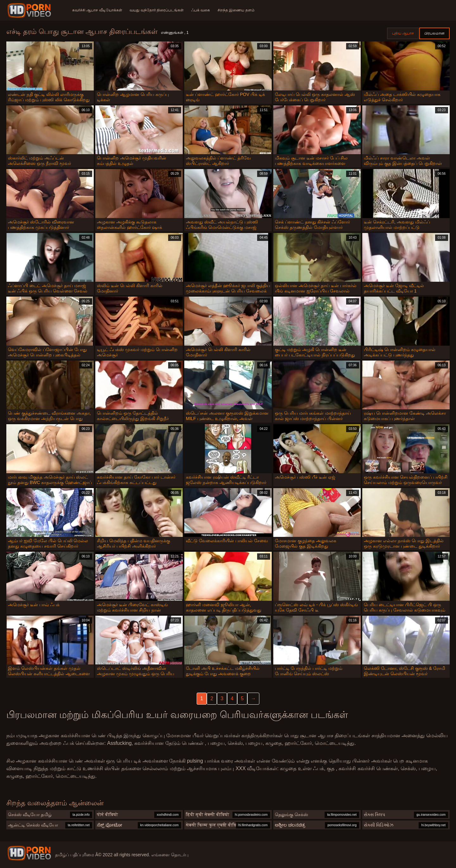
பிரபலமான (434, 33)
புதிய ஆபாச (403, 33)
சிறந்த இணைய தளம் (236, 10)
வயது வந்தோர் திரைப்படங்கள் (157, 10)
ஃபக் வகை (201, 10)
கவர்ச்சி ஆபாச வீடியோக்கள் (97, 10)
